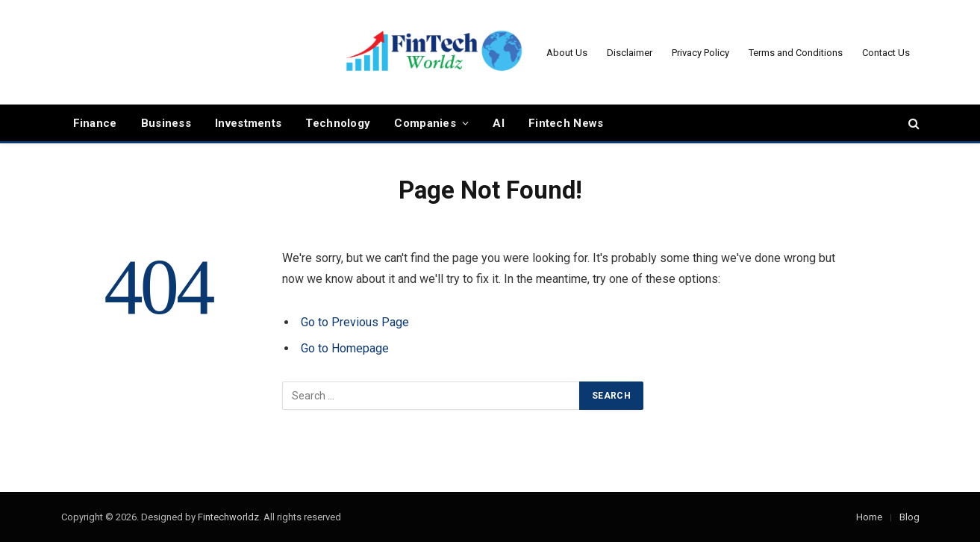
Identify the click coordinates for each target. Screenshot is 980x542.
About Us (567, 53)
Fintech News (566, 123)
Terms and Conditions (796, 53)
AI (499, 123)
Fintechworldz (228, 517)
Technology (338, 123)
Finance (95, 123)
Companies (425, 123)
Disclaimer (630, 53)
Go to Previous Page (355, 322)
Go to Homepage (345, 348)
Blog (909, 517)
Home (869, 517)
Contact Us (886, 53)
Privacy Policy (700, 53)
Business (166, 123)
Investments (248, 123)
